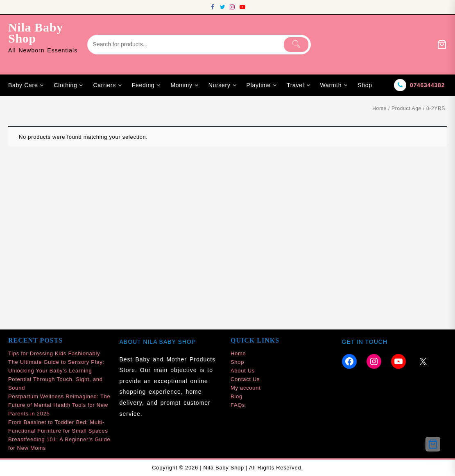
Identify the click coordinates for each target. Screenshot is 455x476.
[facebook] (213, 7)
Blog (237, 396)
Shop (237, 362)
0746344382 (427, 85)
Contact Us (245, 379)
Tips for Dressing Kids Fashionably (54, 353)
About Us (243, 371)
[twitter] (223, 7)
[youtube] (242, 7)
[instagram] (233, 7)
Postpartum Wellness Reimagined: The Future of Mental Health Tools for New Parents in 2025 (59, 405)
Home (379, 108)
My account (246, 388)
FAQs (238, 405)
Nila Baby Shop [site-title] (36, 33)
